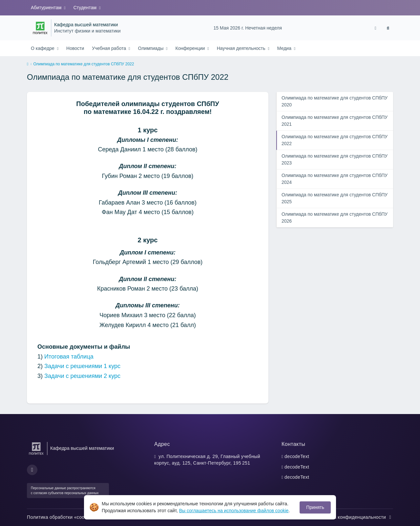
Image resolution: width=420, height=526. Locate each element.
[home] (28, 64)
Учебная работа (110, 48)
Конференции (191, 48)
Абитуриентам (47, 8)
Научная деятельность (242, 48)
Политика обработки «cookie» (64, 517)
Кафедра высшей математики (86, 25)
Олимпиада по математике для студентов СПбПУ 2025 (335, 198)
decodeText (297, 456)
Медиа (285, 48)
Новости (75, 48)
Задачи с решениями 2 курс (82, 376)
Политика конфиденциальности (354, 517)
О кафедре (43, 48)
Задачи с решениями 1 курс (82, 366)
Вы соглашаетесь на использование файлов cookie (234, 511)
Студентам (86, 8)
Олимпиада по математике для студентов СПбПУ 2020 (335, 101)
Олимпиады (151, 48)
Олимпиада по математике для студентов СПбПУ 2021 (335, 121)
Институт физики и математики (87, 31)
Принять (315, 507)
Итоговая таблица (69, 357)
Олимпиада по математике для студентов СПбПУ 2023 (335, 159)
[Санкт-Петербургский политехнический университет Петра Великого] (40, 28)
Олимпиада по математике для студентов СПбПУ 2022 (335, 140)
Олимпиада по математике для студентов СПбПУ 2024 (335, 179)
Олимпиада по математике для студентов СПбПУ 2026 (335, 218)
